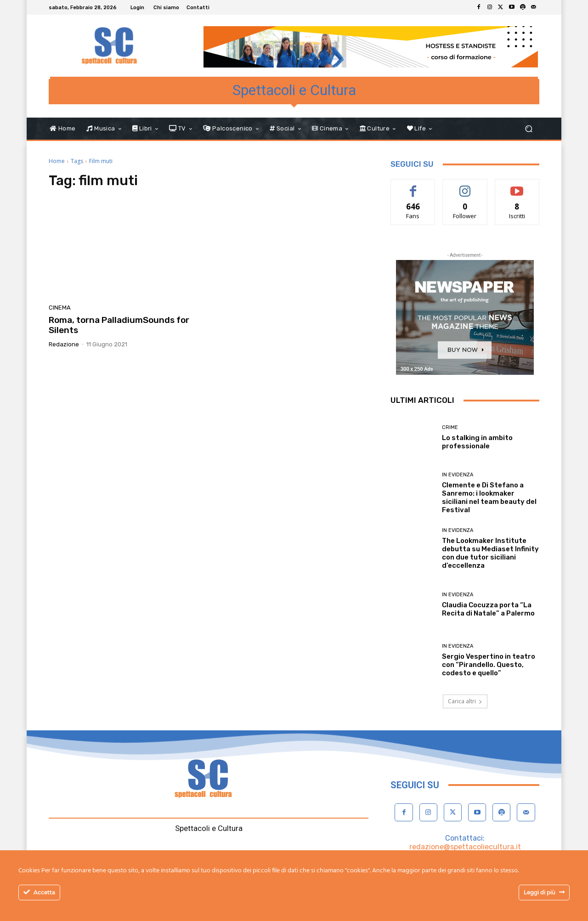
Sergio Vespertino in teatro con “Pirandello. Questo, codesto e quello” (489, 665)
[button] (529, 129)
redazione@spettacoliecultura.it (465, 847)
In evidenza (458, 475)
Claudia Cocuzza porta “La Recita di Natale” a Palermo (488, 609)
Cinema (60, 308)
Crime (450, 427)
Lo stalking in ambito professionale (477, 442)
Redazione (64, 344)
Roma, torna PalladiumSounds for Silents (119, 325)
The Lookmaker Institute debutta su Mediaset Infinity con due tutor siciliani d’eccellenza (490, 553)
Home (57, 161)
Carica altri (465, 701)
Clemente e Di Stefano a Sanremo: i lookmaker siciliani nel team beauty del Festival (489, 497)
